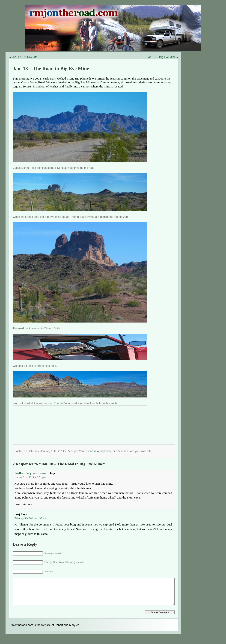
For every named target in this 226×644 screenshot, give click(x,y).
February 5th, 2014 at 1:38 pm (30, 518)
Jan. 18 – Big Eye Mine (161, 57)
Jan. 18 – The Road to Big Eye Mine (51, 69)
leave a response (100, 451)
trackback (122, 451)
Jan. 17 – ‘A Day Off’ (24, 57)
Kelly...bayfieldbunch (32, 473)
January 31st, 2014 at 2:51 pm (30, 477)
